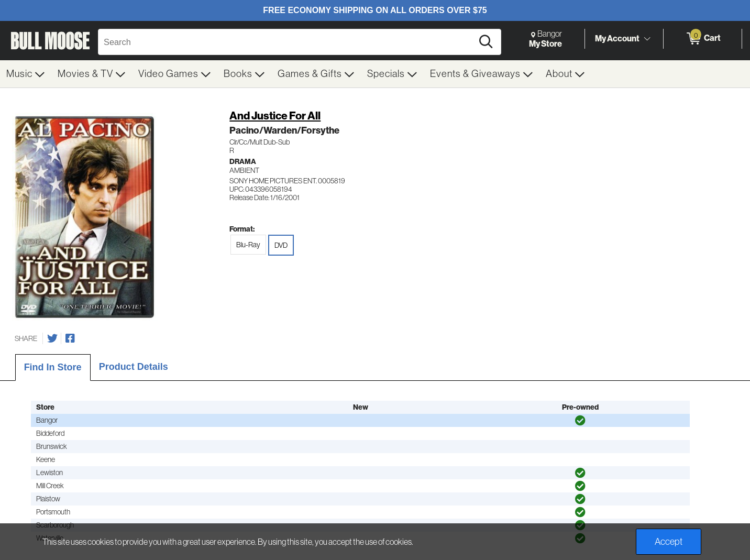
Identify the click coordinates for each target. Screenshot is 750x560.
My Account (617, 38)
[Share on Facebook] (70, 338)
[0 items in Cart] (703, 39)
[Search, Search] (287, 42)
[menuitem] (26, 74)
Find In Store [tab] (53, 367)
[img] (580, 421)
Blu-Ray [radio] (248, 245)
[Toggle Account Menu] (647, 39)
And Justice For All (275, 116)
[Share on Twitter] (52, 338)
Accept (669, 542)
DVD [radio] (281, 245)
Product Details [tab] (134, 367)
